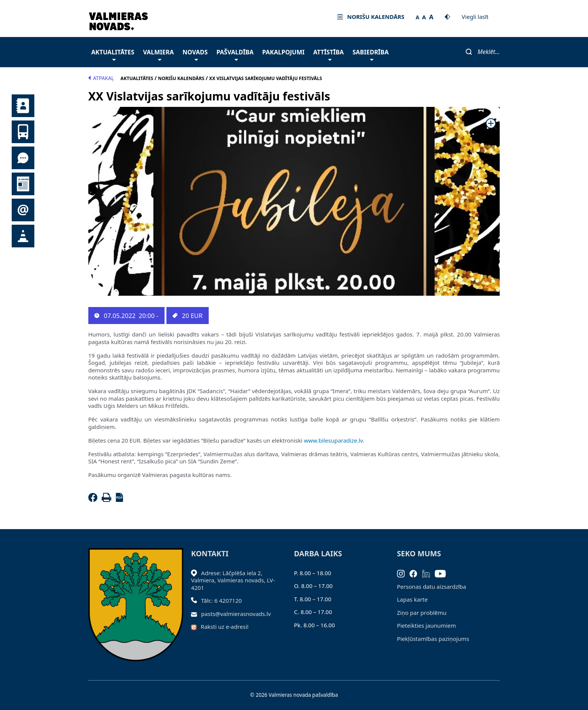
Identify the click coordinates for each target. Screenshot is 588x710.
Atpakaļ (101, 78)
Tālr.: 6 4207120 (222, 600)
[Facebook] (94, 500)
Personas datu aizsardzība (432, 587)
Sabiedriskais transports (23, 132)
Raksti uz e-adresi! (225, 627)
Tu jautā (23, 158)
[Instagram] (403, 573)
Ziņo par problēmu (422, 613)
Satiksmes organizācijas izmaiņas (23, 236)
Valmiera (159, 54)
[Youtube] (443, 573)
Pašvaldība (235, 54)
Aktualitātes (113, 54)
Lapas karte (413, 599)
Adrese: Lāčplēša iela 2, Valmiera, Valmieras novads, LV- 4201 (233, 580)
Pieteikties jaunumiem (23, 210)
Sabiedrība (371, 54)
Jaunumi (23, 184)
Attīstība (329, 54)
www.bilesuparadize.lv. (334, 440)
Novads (195, 54)
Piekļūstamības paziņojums (433, 639)
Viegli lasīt (475, 17)
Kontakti (23, 106)
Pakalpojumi (283, 52)
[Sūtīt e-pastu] (196, 614)
